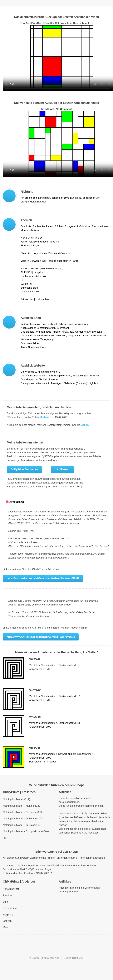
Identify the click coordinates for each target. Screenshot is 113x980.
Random (8, 895)
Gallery (85, 425)
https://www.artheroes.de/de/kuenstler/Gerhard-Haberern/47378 (43, 578)
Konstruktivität (11, 889)
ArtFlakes (62, 469)
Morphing (8, 915)
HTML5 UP (78, 958)
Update (44, 417)
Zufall (6, 902)
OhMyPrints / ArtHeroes (24, 469)
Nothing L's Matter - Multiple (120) (22, 806)
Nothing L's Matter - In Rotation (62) (23, 818)
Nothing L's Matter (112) (16, 799)
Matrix (6, 927)
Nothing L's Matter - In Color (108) (22, 825)
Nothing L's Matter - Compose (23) (22, 812)
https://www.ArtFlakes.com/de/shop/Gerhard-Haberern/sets (41, 637)
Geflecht (8, 921)
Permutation (10, 908)
